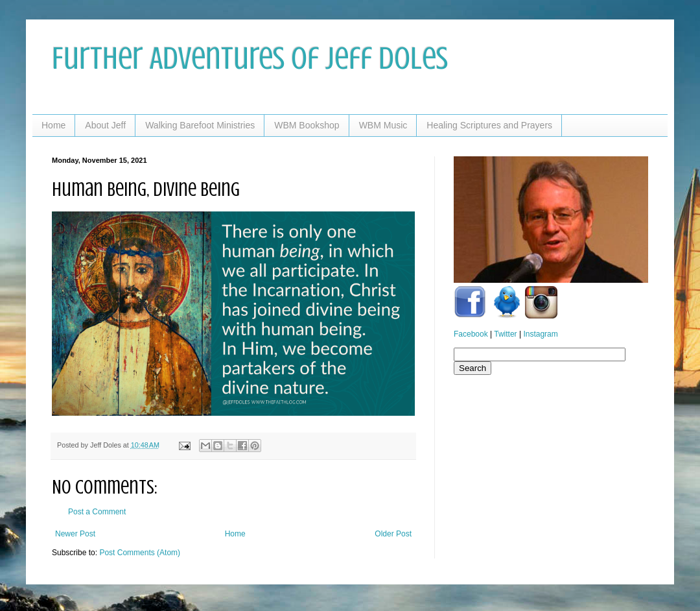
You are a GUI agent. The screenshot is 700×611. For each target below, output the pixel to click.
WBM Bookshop (307, 125)
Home (53, 125)
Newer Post (75, 534)
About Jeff (105, 125)
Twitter (505, 334)
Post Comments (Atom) (140, 553)
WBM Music (383, 125)
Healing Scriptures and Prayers (489, 125)
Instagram (540, 334)
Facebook (471, 334)
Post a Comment (97, 512)
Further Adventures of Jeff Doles (250, 58)
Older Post (393, 534)
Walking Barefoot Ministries (200, 125)
